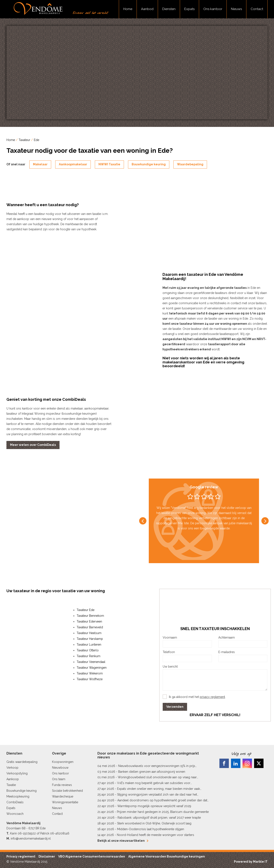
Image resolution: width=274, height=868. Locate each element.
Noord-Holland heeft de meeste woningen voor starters (156, 835)
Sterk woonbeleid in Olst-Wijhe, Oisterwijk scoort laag (154, 823)
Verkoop (12, 768)
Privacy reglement (21, 856)
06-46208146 (60, 833)
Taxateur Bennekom (90, 616)
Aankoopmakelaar (73, 164)
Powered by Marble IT (251, 862)
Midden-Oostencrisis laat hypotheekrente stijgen (151, 829)
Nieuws (236, 9)
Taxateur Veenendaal (91, 662)
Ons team (59, 779)
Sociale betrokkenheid (67, 791)
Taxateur (24, 140)
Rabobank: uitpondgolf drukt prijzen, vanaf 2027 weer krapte (159, 818)
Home (128, 9)
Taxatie (11, 785)
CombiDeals (15, 802)
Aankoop (13, 779)
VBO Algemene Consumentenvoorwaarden (92, 856)
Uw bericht (170, 667)
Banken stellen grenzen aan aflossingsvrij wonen (152, 772)
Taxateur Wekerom (90, 673)
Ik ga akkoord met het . (197, 697)
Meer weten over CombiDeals (33, 445)
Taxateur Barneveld (90, 627)
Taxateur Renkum (89, 656)
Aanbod (147, 9)
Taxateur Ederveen (89, 621)
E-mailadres (227, 652)
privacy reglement (212, 697)
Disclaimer (47, 856)
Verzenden (175, 707)
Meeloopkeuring (18, 796)
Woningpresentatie (65, 802)
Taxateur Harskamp (90, 639)
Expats (189, 9)
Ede (36, 140)
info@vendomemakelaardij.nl (31, 839)
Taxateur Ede (86, 610)
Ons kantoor (213, 9)
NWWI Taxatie (109, 164)
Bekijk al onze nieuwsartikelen (123, 841)
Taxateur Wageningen (92, 668)
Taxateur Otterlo (88, 650)
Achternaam (227, 637)
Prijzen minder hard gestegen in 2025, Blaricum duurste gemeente (163, 812)
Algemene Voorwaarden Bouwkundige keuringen (167, 856)
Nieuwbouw (60, 768)
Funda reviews (62, 785)
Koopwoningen (63, 762)
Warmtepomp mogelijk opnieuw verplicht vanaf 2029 (154, 806)
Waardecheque (63, 796)
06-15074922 (27, 833)
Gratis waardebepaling (22, 762)
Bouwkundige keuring (149, 164)
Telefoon (169, 652)
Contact (257, 9)
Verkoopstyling (17, 773)
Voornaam (170, 637)
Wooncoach (15, 814)
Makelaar (40, 164)
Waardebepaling (190, 164)
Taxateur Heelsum (89, 633)
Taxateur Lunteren (89, 645)
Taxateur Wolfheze (90, 679)
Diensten (169, 9)
